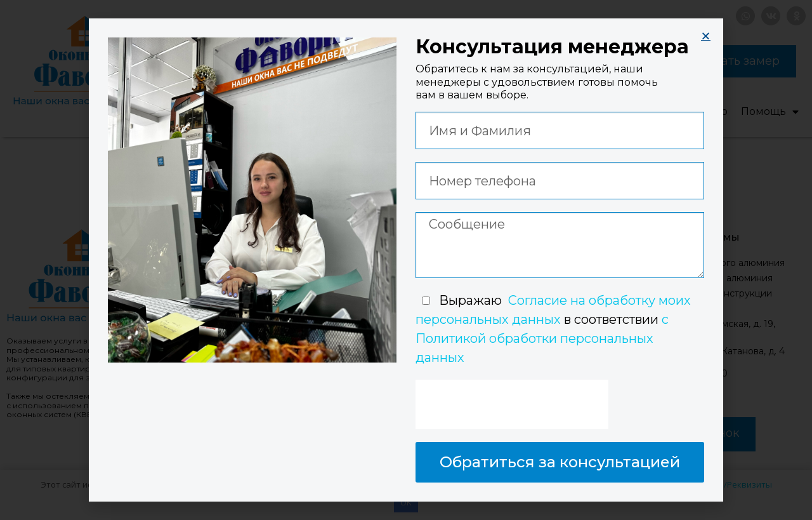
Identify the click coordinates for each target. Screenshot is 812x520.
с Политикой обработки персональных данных (542, 338)
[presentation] (512, 404)
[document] (406, 260)
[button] (706, 36)
